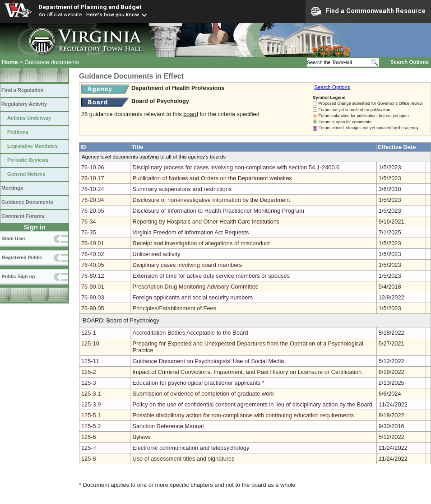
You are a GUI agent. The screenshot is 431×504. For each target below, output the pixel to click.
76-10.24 (93, 189)
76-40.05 (93, 265)
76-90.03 (93, 297)
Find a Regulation (22, 90)
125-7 (89, 448)
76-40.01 (93, 243)
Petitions (18, 132)
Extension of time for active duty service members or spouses (211, 276)
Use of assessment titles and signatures (183, 459)
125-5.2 (91, 426)
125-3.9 (91, 404)
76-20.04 (93, 200)
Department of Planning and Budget (90, 7)
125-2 (89, 372)
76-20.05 (93, 211)
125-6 (89, 437)
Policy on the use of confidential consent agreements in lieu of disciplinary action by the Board (252, 404)
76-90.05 (93, 308)
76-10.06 (93, 167)
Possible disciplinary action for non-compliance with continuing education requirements (243, 415)
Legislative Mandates (32, 146)
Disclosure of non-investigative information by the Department (211, 200)
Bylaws (141, 437)
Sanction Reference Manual (168, 426)
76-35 (89, 232)
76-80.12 (93, 276)
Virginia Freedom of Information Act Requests (190, 232)
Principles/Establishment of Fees (174, 308)
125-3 (89, 383)
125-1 (89, 333)
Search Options (410, 62)
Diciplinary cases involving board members (187, 265)
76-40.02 (93, 254)
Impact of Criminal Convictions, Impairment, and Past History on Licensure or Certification (247, 372)
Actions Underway (29, 118)
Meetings (12, 188)
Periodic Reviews (28, 160)
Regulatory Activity (24, 104)
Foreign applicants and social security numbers (192, 297)
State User (14, 238)
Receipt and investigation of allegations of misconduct (201, 243)
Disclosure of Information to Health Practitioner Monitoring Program (218, 211)
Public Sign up (18, 276)
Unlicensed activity (156, 254)
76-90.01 (93, 287)
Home (10, 62)
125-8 (89, 459)
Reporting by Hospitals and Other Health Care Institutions (206, 222)
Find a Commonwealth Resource (368, 11)
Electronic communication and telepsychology (191, 448)
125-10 (90, 343)
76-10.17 (93, 178)
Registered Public (22, 257)
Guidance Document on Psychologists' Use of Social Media (208, 361)
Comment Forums (23, 216)
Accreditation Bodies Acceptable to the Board (190, 333)
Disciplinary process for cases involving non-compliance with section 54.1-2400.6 (236, 167)
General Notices (26, 174)
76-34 (89, 222)
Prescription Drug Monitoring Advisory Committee (195, 287)
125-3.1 (91, 394)
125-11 (90, 361)
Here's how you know (113, 14)
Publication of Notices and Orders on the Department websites (212, 178)
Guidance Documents (27, 202)
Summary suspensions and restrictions (182, 189)
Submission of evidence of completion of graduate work (203, 394)
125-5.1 (91, 415)
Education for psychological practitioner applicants (196, 383)
